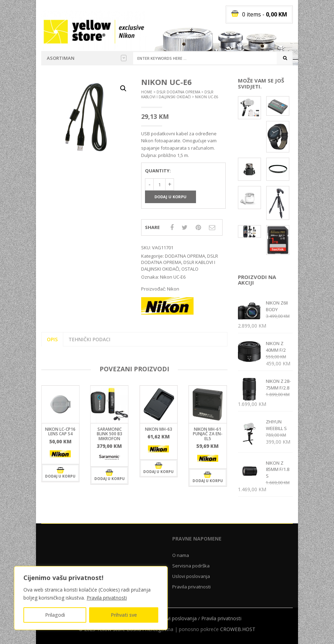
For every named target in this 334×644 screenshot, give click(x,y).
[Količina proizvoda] (159, 184)
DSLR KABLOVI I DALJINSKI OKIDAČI (177, 94)
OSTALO (190, 269)
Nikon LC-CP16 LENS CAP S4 (60, 431)
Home (147, 92)
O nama (181, 555)
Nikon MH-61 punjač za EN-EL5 (208, 434)
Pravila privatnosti (107, 598)
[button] (123, 88)
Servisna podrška (191, 566)
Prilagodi (55, 615)
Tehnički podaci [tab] (89, 339)
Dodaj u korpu (170, 197)
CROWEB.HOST (238, 629)
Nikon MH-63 (159, 429)
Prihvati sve (124, 615)
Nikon (173, 289)
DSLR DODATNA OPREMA (178, 92)
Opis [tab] (52, 339)
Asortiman (87, 58)
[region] (91, 598)
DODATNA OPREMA (185, 256)
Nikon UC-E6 (173, 277)
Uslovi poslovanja (191, 576)
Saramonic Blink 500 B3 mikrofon (110, 434)
